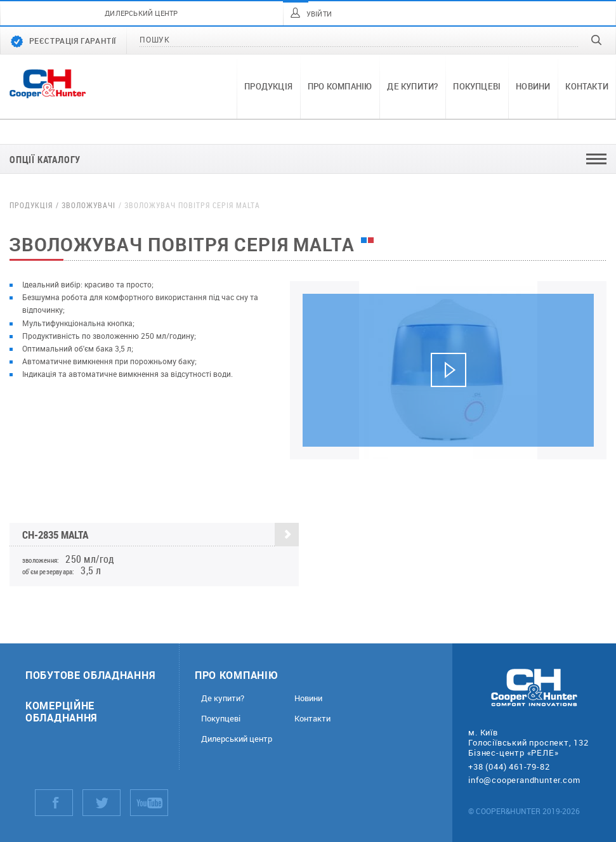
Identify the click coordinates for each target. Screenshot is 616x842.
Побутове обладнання (90, 675)
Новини (533, 86)
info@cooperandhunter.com (524, 780)
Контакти (587, 86)
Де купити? (412, 86)
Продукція (268, 86)
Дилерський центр (237, 739)
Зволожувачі (88, 205)
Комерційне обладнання (62, 711)
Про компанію (340, 86)
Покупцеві (477, 86)
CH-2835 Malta (161, 535)
